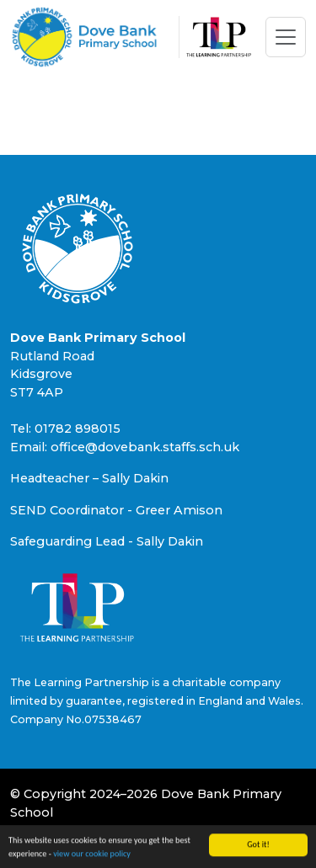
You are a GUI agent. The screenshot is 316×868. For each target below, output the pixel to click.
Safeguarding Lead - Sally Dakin (107, 541)
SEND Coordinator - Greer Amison (116, 510)
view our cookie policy (92, 854)
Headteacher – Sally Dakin (89, 478)
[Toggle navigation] (286, 37)
